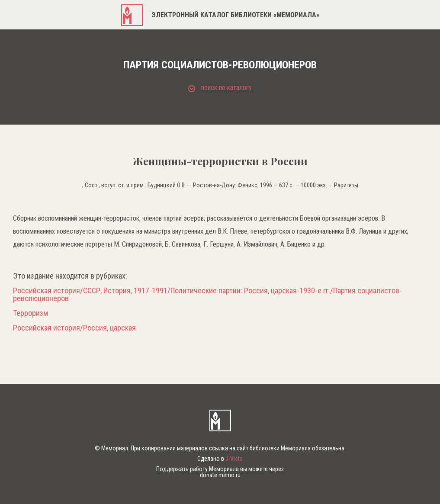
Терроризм (31, 313)
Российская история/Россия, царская (74, 328)
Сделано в (220, 459)
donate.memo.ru (220, 475)
